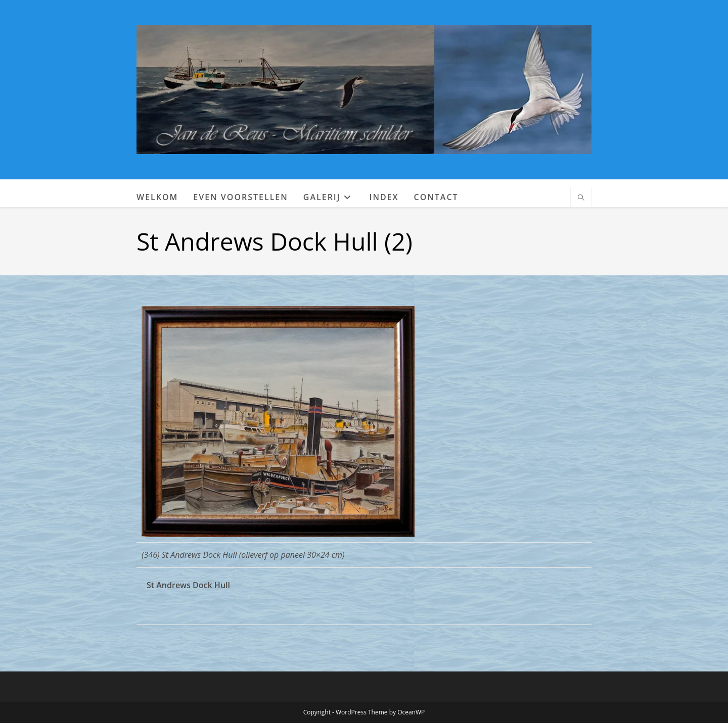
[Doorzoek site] (581, 198)
